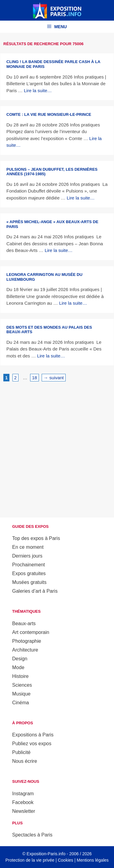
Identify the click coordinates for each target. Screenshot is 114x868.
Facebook (23, 802)
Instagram (23, 794)
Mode (18, 667)
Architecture (25, 650)
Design (20, 659)
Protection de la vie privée (30, 860)
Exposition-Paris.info (46, 854)
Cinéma (21, 703)
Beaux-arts (24, 623)
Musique (21, 694)
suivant (54, 378)
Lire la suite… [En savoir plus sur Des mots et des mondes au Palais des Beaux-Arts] (51, 356)
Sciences (22, 685)
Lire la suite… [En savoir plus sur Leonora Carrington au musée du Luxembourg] (73, 303)
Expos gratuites (29, 573)
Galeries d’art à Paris (35, 591)
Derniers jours (27, 556)
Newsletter (24, 811)
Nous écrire (25, 761)
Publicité (21, 752)
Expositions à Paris (33, 735)
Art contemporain (31, 632)
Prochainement (29, 565)
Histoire (20, 676)
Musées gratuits (29, 582)
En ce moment (28, 547)
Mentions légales (93, 860)
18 (35, 377)
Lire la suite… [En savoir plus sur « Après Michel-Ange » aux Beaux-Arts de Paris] (59, 250)
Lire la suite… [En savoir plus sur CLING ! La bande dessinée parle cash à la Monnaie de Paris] (38, 90)
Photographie (27, 641)
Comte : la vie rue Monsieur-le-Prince (49, 114)
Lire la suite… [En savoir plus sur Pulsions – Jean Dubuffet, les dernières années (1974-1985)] (81, 198)
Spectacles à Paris (32, 835)
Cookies (66, 860)
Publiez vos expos (32, 744)
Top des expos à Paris (36, 538)
